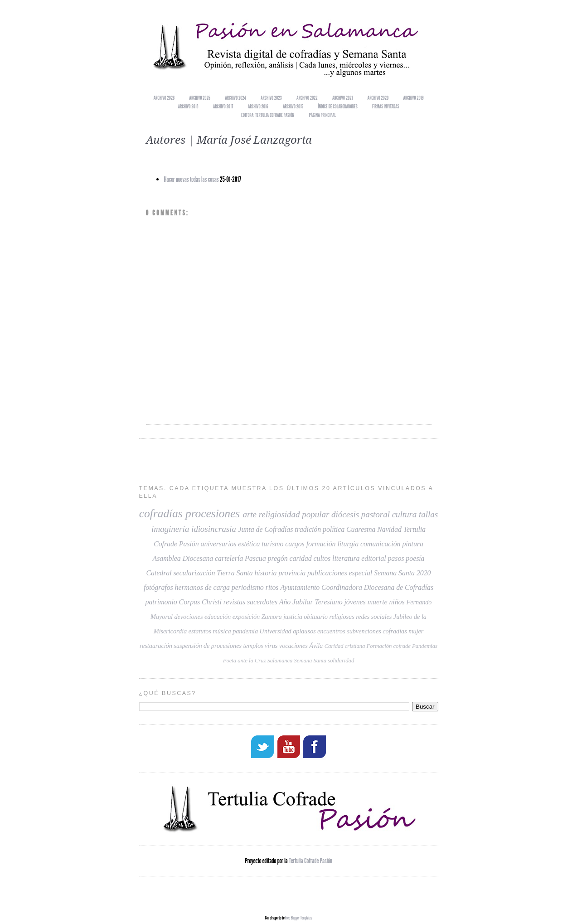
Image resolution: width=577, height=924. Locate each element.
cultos (322, 558)
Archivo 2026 (164, 98)
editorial (373, 558)
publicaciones (327, 573)
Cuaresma (361, 529)
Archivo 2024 (235, 98)
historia (265, 573)
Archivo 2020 (378, 98)
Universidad (276, 631)
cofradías (161, 513)
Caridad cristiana (345, 646)
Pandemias (425, 646)
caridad (301, 558)
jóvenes (355, 602)
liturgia (348, 544)
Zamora (272, 617)
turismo (272, 544)
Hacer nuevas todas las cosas (192, 179)
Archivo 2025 (199, 98)
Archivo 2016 (258, 106)
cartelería (229, 558)
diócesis (345, 514)
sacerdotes (262, 602)
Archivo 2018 (188, 106)
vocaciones (293, 646)
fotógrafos (158, 587)
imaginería (170, 529)
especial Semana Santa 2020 (390, 573)
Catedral (159, 573)
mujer (416, 631)
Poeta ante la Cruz (245, 661)
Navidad (389, 529)
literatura (346, 558)
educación (218, 617)
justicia (293, 617)
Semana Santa (310, 661)
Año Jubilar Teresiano (311, 602)
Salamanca (280, 661)
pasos (396, 558)
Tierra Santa (235, 573)
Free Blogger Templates (299, 917)
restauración (156, 646)
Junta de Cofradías (266, 529)
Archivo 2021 (342, 98)
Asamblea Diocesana (183, 558)
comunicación (381, 544)
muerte (378, 602)
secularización (194, 573)
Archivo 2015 (293, 106)
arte (250, 514)
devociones (188, 617)
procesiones (213, 513)
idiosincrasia (214, 529)
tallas (428, 514)
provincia (292, 573)
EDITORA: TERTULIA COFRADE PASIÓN (268, 115)
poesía (415, 558)
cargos (295, 544)
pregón (278, 558)
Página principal (322, 115)
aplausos (304, 631)
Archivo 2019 (414, 98)
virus (271, 646)
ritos (272, 587)
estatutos (200, 631)
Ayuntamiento (300, 587)
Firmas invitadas (386, 106)
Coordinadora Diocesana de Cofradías (377, 587)
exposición (246, 617)
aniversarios (219, 544)
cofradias (395, 631)
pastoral (376, 514)
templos (253, 646)
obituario (316, 617)
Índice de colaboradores (337, 106)
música (222, 631)
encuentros (331, 631)
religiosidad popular (294, 514)
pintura (412, 544)
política (334, 529)
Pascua (255, 558)
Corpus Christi (200, 602)
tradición (308, 529)
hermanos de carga (202, 587)
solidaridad (341, 661)
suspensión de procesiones (208, 646)
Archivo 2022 (307, 98)
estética (249, 544)
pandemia (245, 631)
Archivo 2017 (223, 106)
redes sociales (374, 617)
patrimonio (161, 602)
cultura (405, 514)
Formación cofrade (388, 646)
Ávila (316, 646)
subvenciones (364, 631)
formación (321, 544)
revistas (234, 602)
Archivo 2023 (271, 98)
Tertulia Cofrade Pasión (310, 860)
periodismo (248, 587)
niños (397, 602)
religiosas (342, 617)
